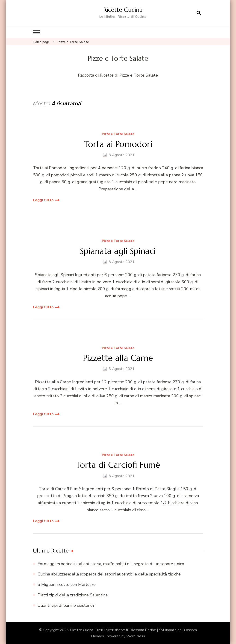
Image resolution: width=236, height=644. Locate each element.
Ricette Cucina (123, 10)
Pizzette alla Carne (118, 358)
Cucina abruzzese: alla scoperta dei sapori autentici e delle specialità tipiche (109, 574)
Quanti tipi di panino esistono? (66, 605)
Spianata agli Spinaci (118, 251)
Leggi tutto (43, 200)
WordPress (136, 636)
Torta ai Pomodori (118, 144)
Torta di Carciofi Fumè (118, 465)
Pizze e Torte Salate (118, 134)
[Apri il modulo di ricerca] (199, 13)
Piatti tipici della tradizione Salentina (73, 595)
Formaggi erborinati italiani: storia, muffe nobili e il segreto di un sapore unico (111, 564)
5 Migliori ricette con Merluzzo (67, 584)
